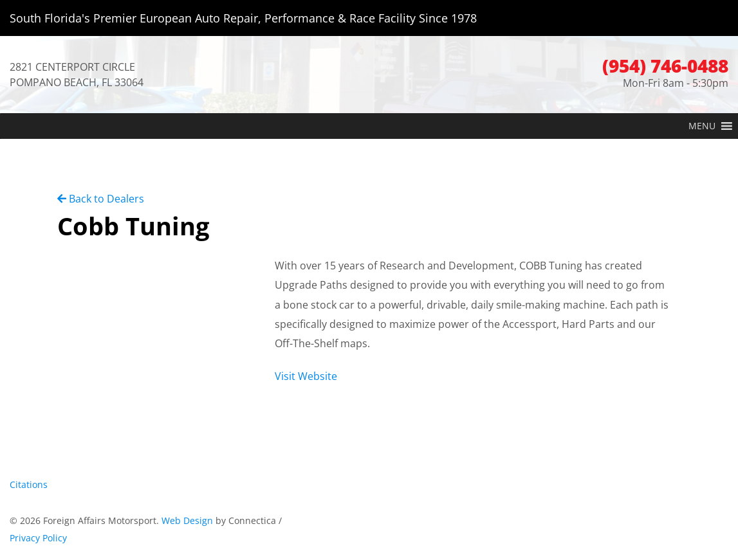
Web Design (187, 520)
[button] (702, 126)
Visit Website (306, 376)
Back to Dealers (101, 199)
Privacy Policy (38, 538)
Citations (29, 484)
